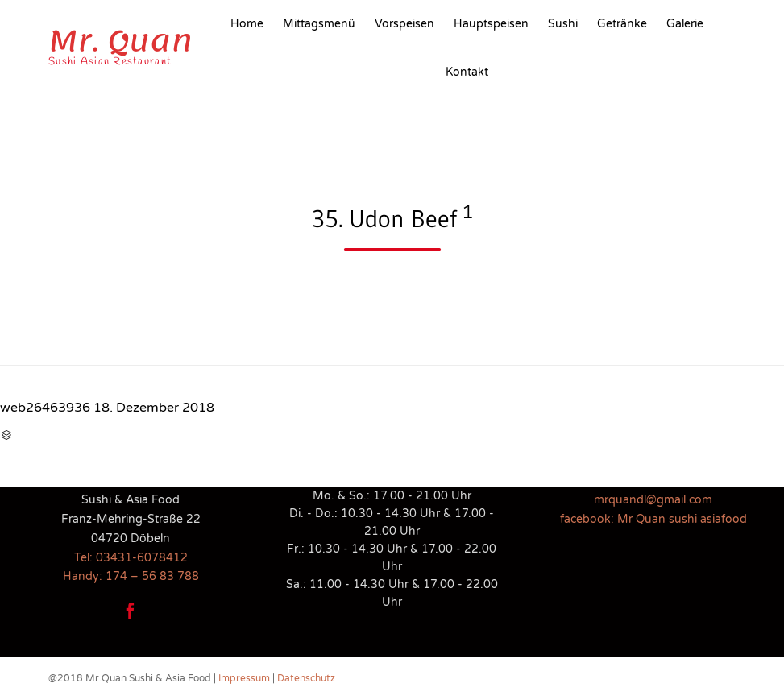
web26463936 (45, 408)
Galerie (685, 24)
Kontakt (467, 72)
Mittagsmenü (319, 24)
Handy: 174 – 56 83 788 (131, 576)
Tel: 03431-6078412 (131, 558)
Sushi (563, 24)
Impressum (244, 678)
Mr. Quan (120, 41)
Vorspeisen (404, 24)
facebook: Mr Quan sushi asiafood (653, 519)
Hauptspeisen (491, 24)
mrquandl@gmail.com (653, 500)
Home (247, 24)
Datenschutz (306, 678)
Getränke (622, 24)
